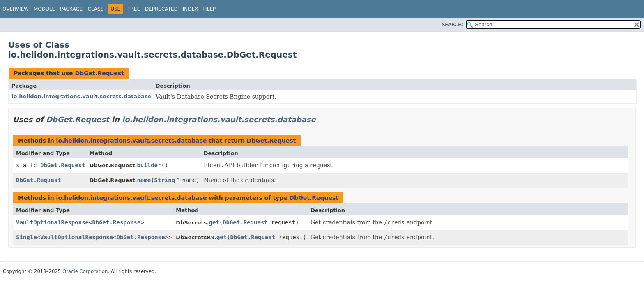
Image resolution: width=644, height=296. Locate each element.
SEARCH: (453, 25)
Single (26, 237)
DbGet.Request (99, 73)
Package (71, 9)
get (214, 222)
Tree (134, 9)
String (165, 180)
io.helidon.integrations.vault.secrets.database (82, 96)
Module (44, 9)
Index (191, 9)
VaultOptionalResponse (52, 222)
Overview (16, 9)
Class (95, 9)
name (144, 180)
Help (209, 9)
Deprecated (161, 9)
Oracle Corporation (85, 271)
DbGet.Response (116, 222)
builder (149, 165)
